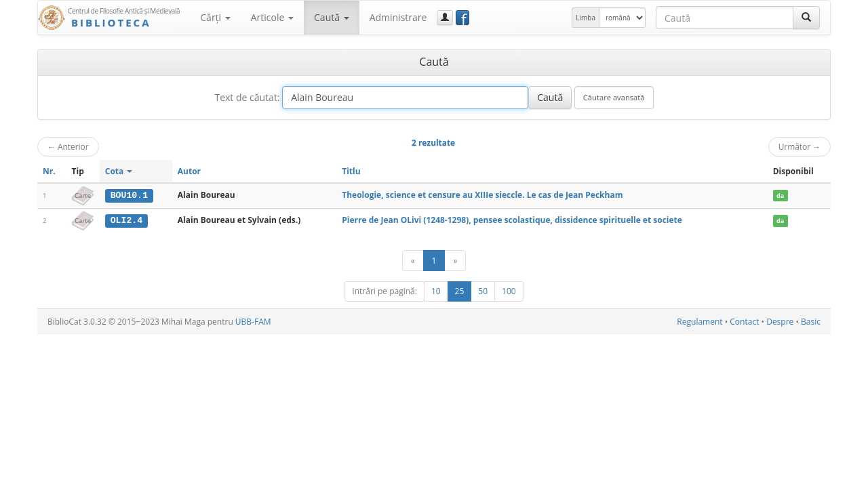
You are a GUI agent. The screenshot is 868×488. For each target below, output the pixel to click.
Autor (189, 171)
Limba (586, 18)
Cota (119, 171)
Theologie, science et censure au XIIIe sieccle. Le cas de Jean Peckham (482, 195)
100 (509, 290)
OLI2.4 (126, 220)
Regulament (699, 321)
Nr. (49, 171)
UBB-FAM (253, 321)
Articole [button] (272, 17)
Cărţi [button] (215, 17)
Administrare (398, 17)
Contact (744, 321)
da (780, 196)
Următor (800, 146)
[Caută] (806, 18)
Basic (811, 321)
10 (436, 290)
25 (460, 290)
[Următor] (455, 260)
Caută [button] (332, 17)
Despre (780, 321)
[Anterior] (413, 260)
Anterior (68, 146)
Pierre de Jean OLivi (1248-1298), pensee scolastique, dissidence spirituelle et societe (512, 220)
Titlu (351, 171)
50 (483, 290)
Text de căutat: (247, 97)
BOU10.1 (129, 195)
